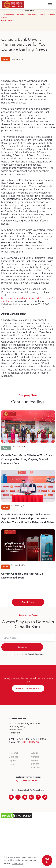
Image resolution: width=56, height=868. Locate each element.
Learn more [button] (18, 864)
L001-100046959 (30, 742)
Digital (12, 761)
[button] (50, 5)
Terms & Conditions (36, 654)
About (34, 753)
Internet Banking (35, 762)
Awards (20, 15)
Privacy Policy (39, 790)
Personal (13, 753)
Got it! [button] (47, 860)
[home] (13, 5)
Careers (35, 757)
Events (52, 15)
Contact (36, 768)
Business (13, 757)
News (43, 15)
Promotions (32, 15)
